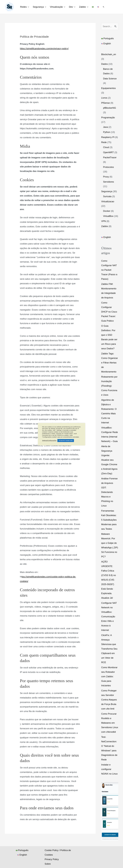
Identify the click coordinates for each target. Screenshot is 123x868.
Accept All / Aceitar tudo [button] (66, 441)
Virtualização (58, 7)
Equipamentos (108, 88)
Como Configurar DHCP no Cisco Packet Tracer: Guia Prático (109, 312)
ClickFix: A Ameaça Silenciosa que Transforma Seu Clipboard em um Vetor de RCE (109, 649)
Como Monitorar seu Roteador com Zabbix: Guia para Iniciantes (109, 676)
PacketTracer (110, 157)
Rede (104, 142)
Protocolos (108, 167)
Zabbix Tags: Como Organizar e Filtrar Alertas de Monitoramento (110, 363)
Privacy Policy (51, 859)
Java (106, 127)
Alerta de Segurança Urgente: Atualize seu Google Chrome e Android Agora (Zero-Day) (109, 460)
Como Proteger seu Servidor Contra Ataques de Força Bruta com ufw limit (109, 700)
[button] (108, 7)
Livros (104, 98)
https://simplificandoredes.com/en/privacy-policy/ (44, 48)
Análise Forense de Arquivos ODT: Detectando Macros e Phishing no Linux (109, 492)
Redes (24, 7)
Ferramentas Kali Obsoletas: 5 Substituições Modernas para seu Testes (109, 520)
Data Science (110, 79)
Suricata (107, 196)
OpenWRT (108, 152)
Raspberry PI (108, 137)
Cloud (106, 147)
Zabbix (86, 7)
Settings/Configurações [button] (49, 441)
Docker (107, 211)
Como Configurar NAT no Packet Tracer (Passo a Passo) (109, 270)
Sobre (47, 864)
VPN (104, 221)
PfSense (106, 103)
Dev (73, 7)
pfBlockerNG (110, 108)
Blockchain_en (109, 54)
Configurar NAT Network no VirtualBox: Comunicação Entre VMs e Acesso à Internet (109, 617)
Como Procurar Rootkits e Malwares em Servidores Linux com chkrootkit (110, 723)
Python (107, 132)
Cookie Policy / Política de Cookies (57, 852)
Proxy (106, 177)
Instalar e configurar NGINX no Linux (109, 769)
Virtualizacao (108, 201)
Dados (105, 64)
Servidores (109, 182)
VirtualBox (108, 216)
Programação (108, 117)
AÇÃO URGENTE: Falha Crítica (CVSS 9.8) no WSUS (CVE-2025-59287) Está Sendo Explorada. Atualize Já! (109, 580)
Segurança (39, 7)
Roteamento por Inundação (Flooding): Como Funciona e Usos (109, 386)
